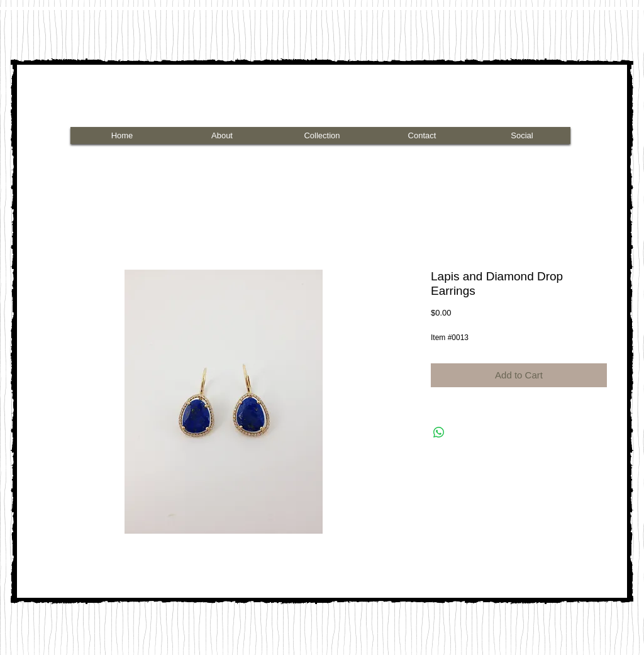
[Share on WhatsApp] (439, 432)
